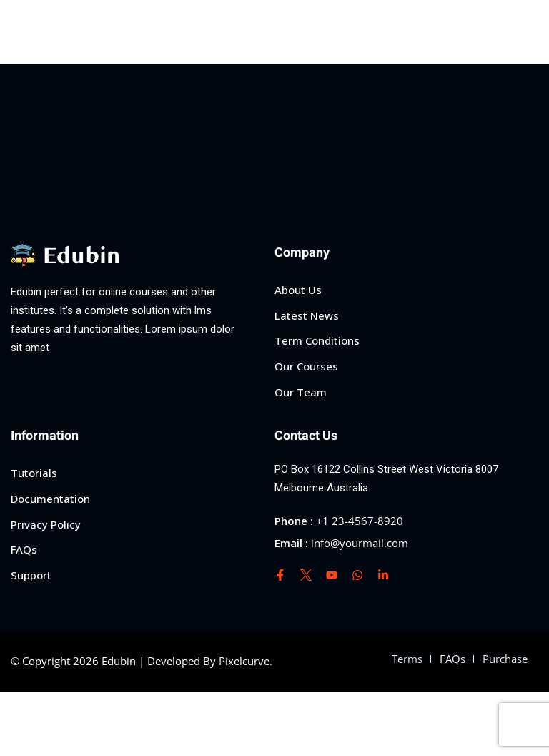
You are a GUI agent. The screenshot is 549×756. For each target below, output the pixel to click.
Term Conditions (317, 340)
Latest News (307, 315)
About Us (298, 290)
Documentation (50, 499)
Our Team (301, 392)
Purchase (505, 659)
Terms (407, 659)
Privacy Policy (46, 524)
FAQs (24, 549)
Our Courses (306, 366)
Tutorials (34, 473)
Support (31, 575)
